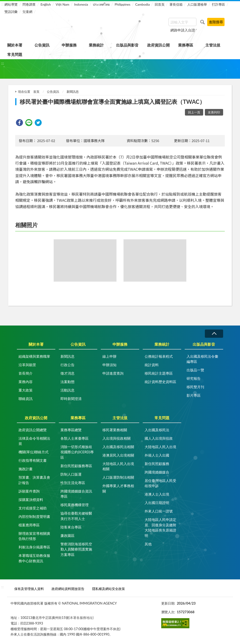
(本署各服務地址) (81, 618)
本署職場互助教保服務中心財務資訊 (34, 558)
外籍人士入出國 (157, 455)
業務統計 (96, 45)
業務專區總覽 (71, 430)
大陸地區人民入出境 (160, 447)
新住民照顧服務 (157, 464)
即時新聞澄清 (71, 399)
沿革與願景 (27, 365)
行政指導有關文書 (33, 460)
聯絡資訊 (26, 399)
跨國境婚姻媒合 (157, 472)
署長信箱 (176, 4)
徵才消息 (67, 373)
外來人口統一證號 (159, 511)
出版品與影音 (127, 45)
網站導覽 (11, 4)
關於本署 (15, 45)
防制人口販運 (71, 474)
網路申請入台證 (183, 30)
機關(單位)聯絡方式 (34, 452)
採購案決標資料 (31, 500)
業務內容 (26, 382)
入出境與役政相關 (116, 438)
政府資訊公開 (158, 45)
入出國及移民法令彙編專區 (202, 359)
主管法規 (213, 45)
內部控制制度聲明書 (34, 516)
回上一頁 (194, 112)
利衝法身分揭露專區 (34, 547)
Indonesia (81, 4)
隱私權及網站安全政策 (109, 589)
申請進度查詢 (113, 373)
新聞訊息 (73, 92)
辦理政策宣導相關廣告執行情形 (34, 536)
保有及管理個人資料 (29, 589)
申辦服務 (69, 45)
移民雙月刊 (195, 387)
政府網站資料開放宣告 (68, 589)
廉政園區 (67, 535)
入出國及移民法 (157, 430)
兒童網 (27, 12)
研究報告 (194, 378)
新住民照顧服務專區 (76, 466)
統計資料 (152, 365)
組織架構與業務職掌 (34, 356)
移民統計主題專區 (159, 373)
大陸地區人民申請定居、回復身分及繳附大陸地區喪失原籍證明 (160, 528)
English (46, 4)
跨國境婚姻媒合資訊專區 (76, 494)
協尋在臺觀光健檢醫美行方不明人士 (76, 516)
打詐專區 (218, 4)
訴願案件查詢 (29, 491)
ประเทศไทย (101, 4)
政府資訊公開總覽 (33, 430)
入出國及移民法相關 (118, 447)
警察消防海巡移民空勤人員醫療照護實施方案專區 (76, 549)
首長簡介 (26, 373)
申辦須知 (109, 365)
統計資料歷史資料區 (160, 382)
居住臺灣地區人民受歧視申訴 (160, 483)
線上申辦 (109, 356)
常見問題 (15, 54)
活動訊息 (67, 390)
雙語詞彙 (11, 12)
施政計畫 (26, 469)
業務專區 (186, 45)
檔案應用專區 (29, 525)
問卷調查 (29, 4)
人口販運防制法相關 (118, 477)
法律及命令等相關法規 (34, 441)
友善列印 (214, 112)
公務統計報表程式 (159, 356)
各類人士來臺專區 (75, 438)
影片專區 (194, 395)
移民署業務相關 (115, 430)
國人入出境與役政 (159, 438)
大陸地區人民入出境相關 (118, 466)
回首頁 (160, 4)
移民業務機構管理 (75, 505)
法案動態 (67, 382)
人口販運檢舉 (197, 4)
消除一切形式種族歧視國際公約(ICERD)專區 (77, 452)
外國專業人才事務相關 (118, 488)
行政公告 (67, 365)
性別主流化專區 (73, 483)
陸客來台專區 (71, 527)
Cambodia (142, 4)
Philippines (122, 4)
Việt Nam (63, 4)
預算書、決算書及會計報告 (34, 480)
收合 (214, 334)
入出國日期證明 (157, 503)
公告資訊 (42, 45)
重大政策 (26, 390)
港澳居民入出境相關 (118, 455)
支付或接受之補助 (33, 508)
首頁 (36, 92)
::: (3, 4)
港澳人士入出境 (157, 494)
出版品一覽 (195, 370)
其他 (148, 544)
